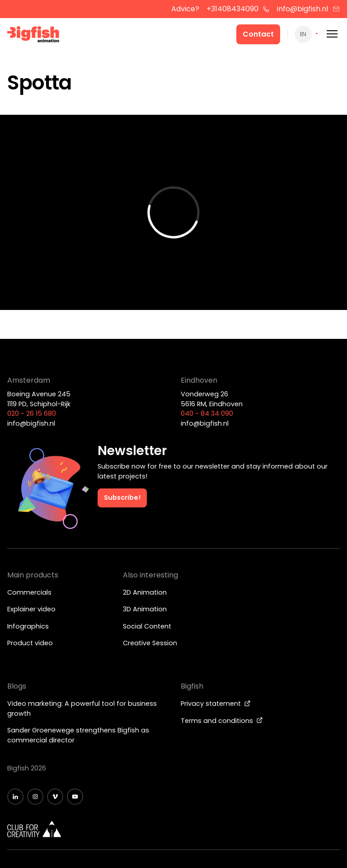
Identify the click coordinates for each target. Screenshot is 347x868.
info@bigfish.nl (308, 9)
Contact (258, 34)
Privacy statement (216, 704)
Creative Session (150, 643)
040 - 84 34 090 (207, 413)
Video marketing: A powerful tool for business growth (82, 708)
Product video (30, 643)
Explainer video (31, 609)
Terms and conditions (222, 721)
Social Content (147, 626)
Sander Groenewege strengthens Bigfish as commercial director (78, 735)
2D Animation (145, 592)
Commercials (29, 592)
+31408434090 (238, 9)
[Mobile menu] (332, 34)
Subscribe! (122, 497)
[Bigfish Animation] (33, 36)
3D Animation (145, 609)
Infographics (28, 626)
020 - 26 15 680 (32, 413)
